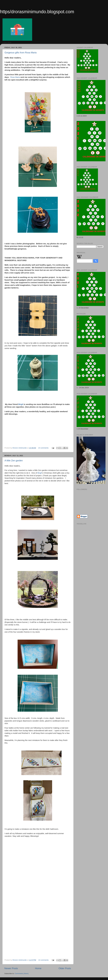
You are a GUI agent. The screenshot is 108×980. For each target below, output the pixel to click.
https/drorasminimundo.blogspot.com (37, 12)
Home (38, 968)
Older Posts (65, 968)
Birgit (21, 404)
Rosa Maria (15, 77)
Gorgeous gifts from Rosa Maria (21, 53)
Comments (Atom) (22, 974)
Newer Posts (11, 968)
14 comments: (44, 448)
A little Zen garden (14, 461)
